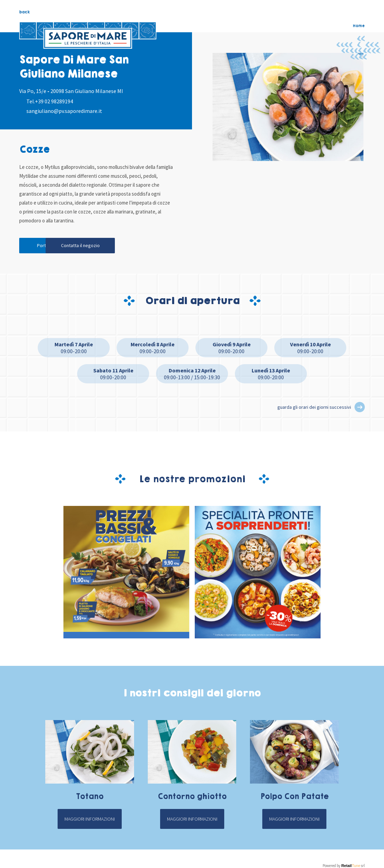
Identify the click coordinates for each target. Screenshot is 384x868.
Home (359, 26)
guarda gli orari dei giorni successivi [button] (314, 408)
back (25, 12)
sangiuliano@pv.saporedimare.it (64, 111)
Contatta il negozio (115, 246)
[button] (360, 408)
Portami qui (50, 246)
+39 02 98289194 (54, 101)
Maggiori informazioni (90, 820)
